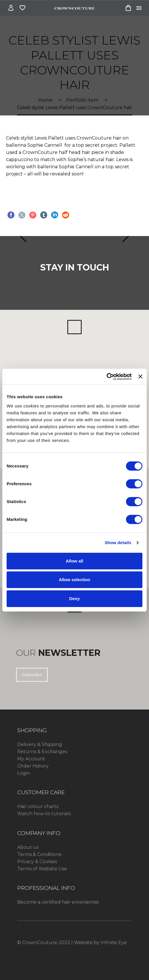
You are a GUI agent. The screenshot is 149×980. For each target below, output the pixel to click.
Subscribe (32, 675)
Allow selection (74, 580)
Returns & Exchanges (42, 752)
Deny (75, 599)
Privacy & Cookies (37, 862)
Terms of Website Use (42, 869)
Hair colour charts (38, 806)
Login (24, 773)
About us (28, 847)
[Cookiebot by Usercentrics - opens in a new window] (107, 377)
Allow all (75, 561)
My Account (31, 759)
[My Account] (11, 8)
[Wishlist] (22, 8)
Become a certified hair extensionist (58, 902)
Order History (33, 766)
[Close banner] (140, 376)
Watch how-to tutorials (44, 814)
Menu (139, 8)
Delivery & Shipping (40, 744)
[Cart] (128, 8)
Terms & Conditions (39, 854)
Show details (118, 543)
